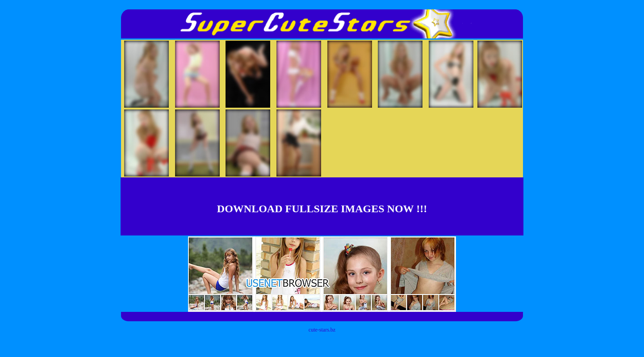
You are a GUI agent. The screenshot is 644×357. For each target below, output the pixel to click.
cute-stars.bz (322, 330)
